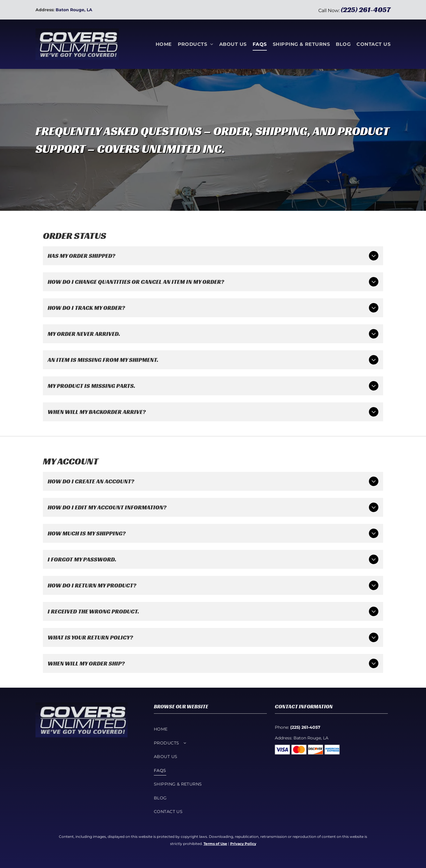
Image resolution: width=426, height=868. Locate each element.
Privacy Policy (243, 844)
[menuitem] (161, 44)
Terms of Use (215, 844)
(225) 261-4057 (366, 10)
